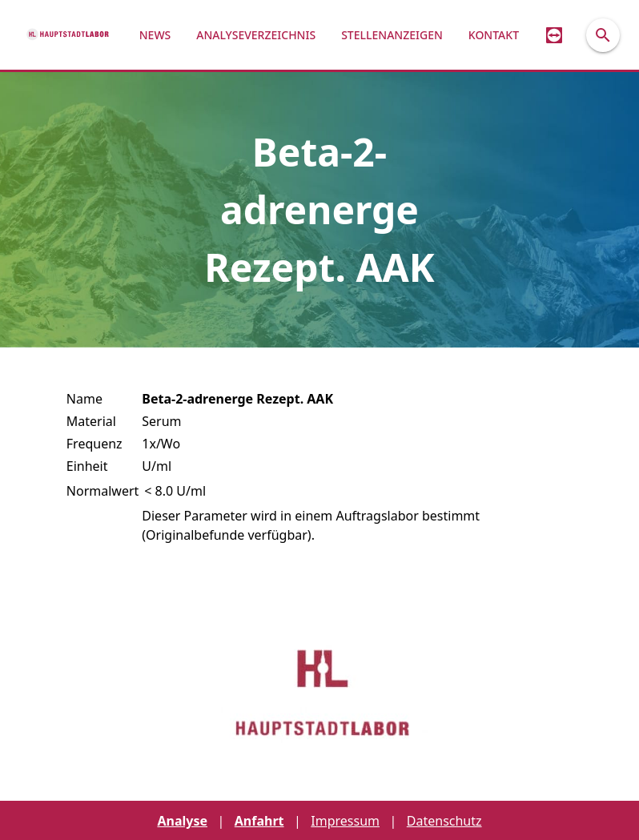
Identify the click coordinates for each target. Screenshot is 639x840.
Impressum (345, 821)
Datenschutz (444, 821)
